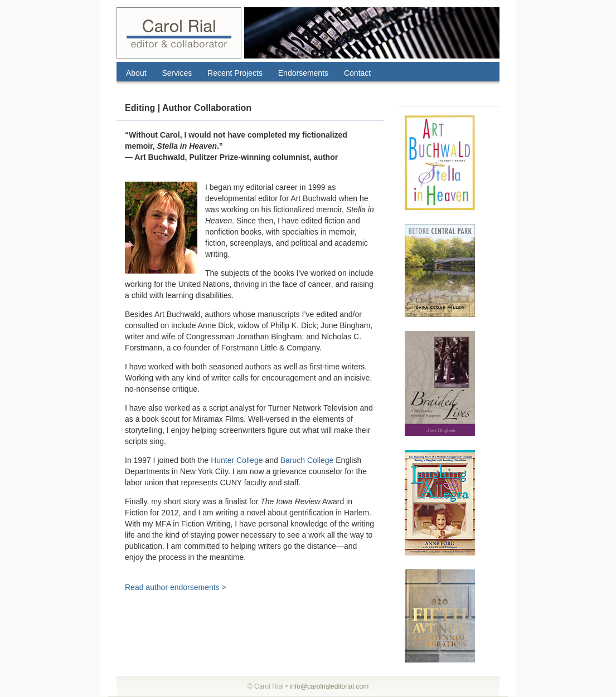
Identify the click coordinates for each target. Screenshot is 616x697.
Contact (357, 73)
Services (177, 73)
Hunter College (237, 460)
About (136, 73)
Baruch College (307, 460)
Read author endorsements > (176, 587)
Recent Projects (235, 73)
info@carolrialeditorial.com (329, 686)
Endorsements (303, 73)
